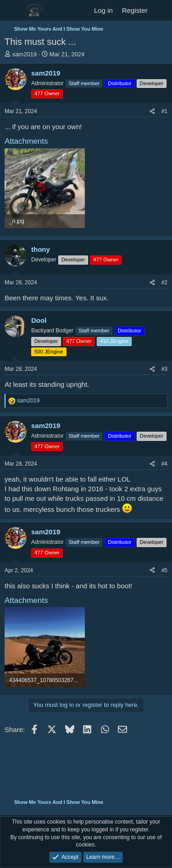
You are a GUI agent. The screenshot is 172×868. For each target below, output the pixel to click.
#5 (164, 570)
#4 (164, 464)
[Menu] (13, 11)
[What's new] (161, 10)
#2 (164, 282)
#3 (164, 369)
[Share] (152, 111)
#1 (164, 111)
